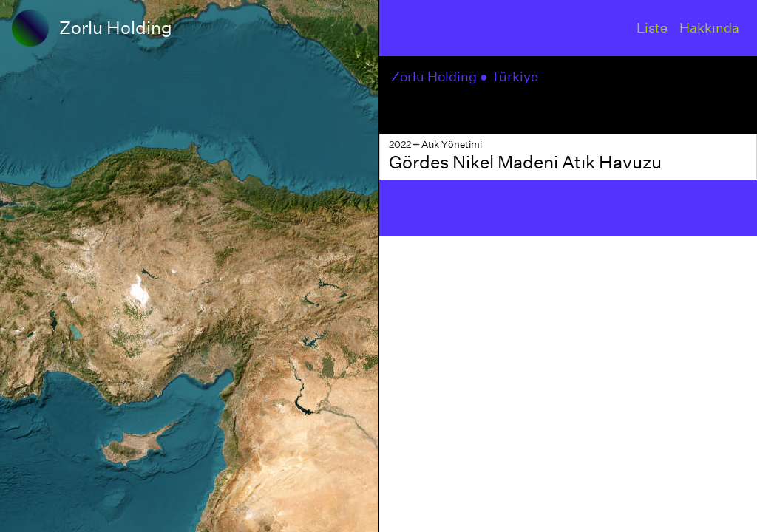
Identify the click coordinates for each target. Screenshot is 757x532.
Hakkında (709, 28)
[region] (189, 266)
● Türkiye (510, 76)
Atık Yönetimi (452, 144)
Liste (652, 28)
